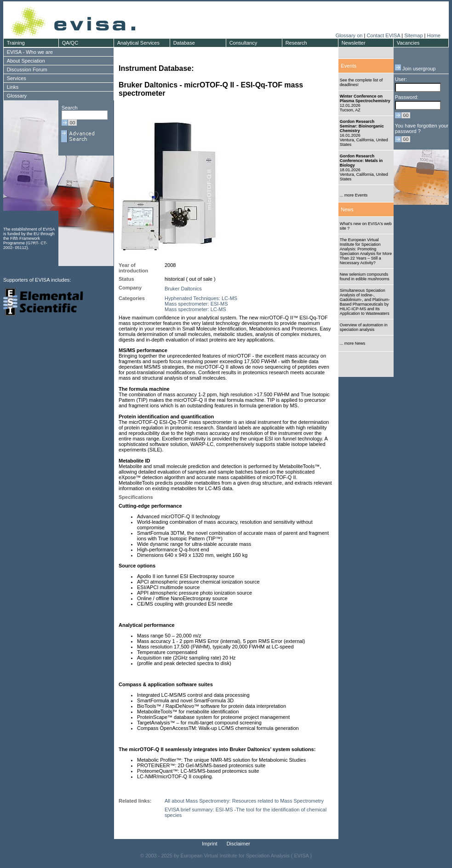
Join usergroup (415, 69)
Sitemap (413, 35)
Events (349, 66)
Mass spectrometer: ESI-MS (196, 304)
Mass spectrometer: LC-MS (195, 309)
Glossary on (350, 35)
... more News (353, 343)
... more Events (354, 195)
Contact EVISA (383, 35)
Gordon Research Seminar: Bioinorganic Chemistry (362, 126)
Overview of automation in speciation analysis (364, 327)
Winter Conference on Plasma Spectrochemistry (365, 98)
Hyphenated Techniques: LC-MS (201, 298)
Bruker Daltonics (183, 289)
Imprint (210, 844)
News (347, 209)
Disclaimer (238, 844)
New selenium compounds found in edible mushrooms (365, 277)
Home (433, 35)
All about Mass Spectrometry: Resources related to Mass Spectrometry (244, 801)
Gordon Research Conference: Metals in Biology (361, 161)
